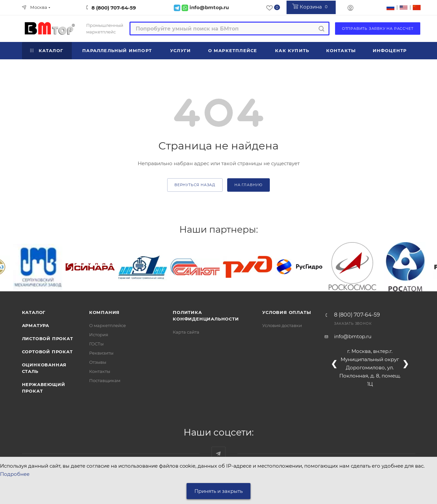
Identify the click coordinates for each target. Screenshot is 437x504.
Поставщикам (105, 380)
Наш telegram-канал (218, 454)
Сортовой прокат (47, 352)
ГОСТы (96, 344)
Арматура (36, 325)
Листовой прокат (48, 339)
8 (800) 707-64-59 (114, 8)
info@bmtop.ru (353, 336)
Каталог (34, 312)
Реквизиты (101, 353)
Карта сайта (186, 332)
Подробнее (15, 474)
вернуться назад (195, 185)
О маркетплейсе (108, 325)
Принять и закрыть (218, 491)
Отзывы (98, 362)
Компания (104, 312)
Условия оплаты (287, 312)
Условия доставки (282, 325)
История (99, 335)
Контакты (100, 371)
